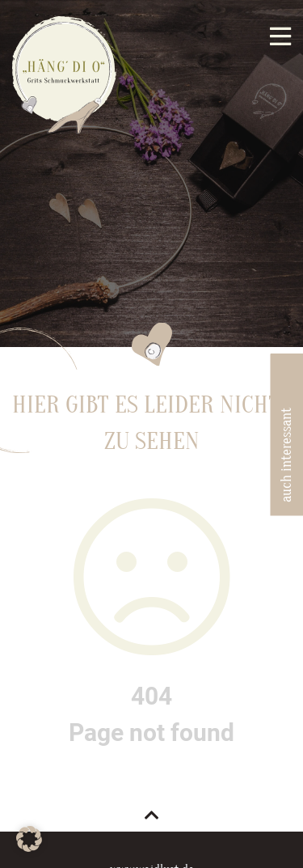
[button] (29, 839)
